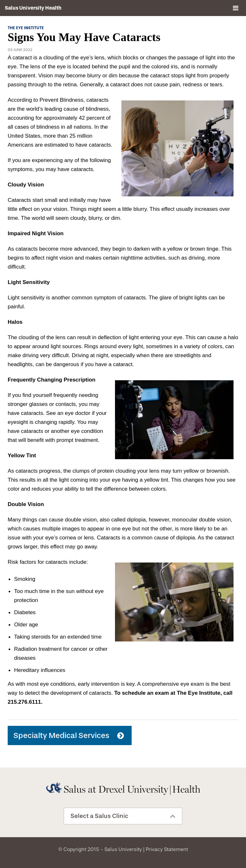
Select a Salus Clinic (99, 816)
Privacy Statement (167, 849)
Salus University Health (33, 8)
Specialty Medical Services (61, 735)
